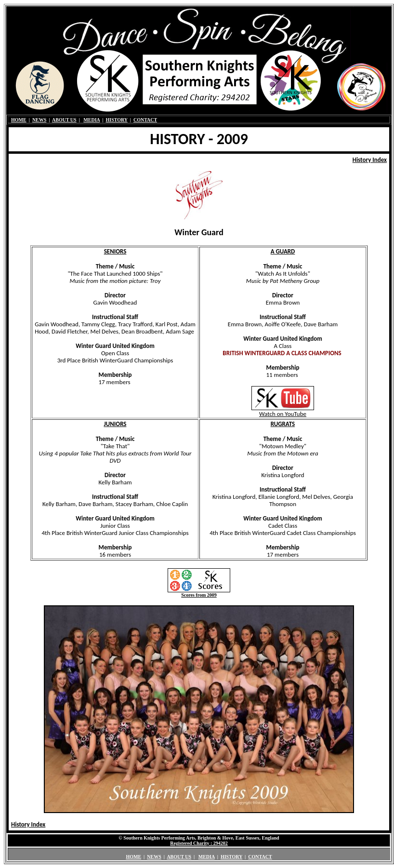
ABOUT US (64, 120)
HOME (19, 120)
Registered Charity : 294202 (199, 843)
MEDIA (92, 120)
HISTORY (116, 120)
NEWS (39, 120)
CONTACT (145, 120)
